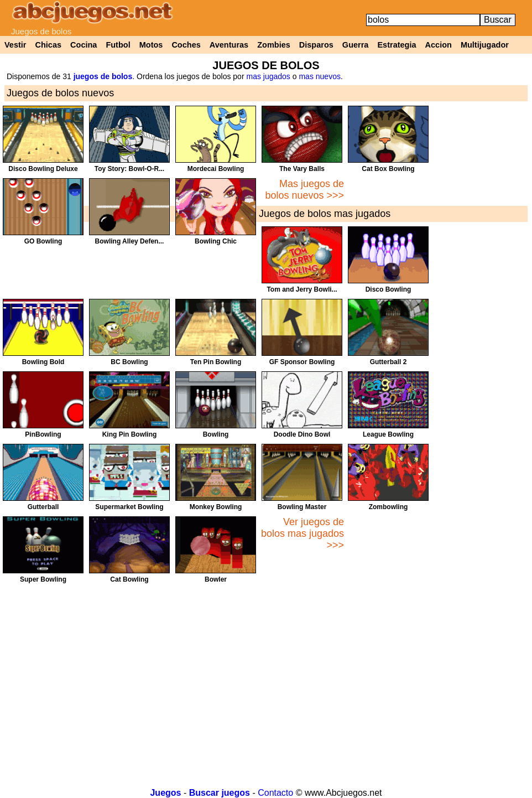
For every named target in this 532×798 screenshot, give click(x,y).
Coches (186, 45)
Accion (439, 45)
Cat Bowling (129, 579)
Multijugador (485, 45)
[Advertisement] (491, 272)
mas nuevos (319, 76)
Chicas (49, 45)
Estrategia (397, 45)
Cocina (84, 45)
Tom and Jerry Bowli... (302, 289)
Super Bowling (43, 579)
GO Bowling (43, 241)
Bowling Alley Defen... (130, 241)
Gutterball (43, 507)
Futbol (118, 45)
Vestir (15, 45)
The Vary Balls (302, 169)
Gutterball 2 (388, 362)
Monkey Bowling (216, 507)
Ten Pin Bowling (216, 362)
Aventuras (229, 45)
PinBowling (43, 434)
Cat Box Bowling (388, 169)
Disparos (316, 45)
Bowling (216, 434)
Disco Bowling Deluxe (43, 169)
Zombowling (388, 507)
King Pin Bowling (130, 434)
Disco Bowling (388, 289)
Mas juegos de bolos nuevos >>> (304, 190)
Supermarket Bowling (129, 507)
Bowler (216, 579)
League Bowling (388, 434)
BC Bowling (129, 362)
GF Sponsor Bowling (302, 362)
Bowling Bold (43, 362)
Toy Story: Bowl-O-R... (129, 169)
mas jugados (268, 76)
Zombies (274, 45)
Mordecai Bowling (216, 169)
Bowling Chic (216, 241)
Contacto (275, 793)
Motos (151, 45)
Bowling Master (302, 507)
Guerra (356, 45)
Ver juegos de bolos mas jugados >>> (302, 533)
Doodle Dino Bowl (302, 434)
